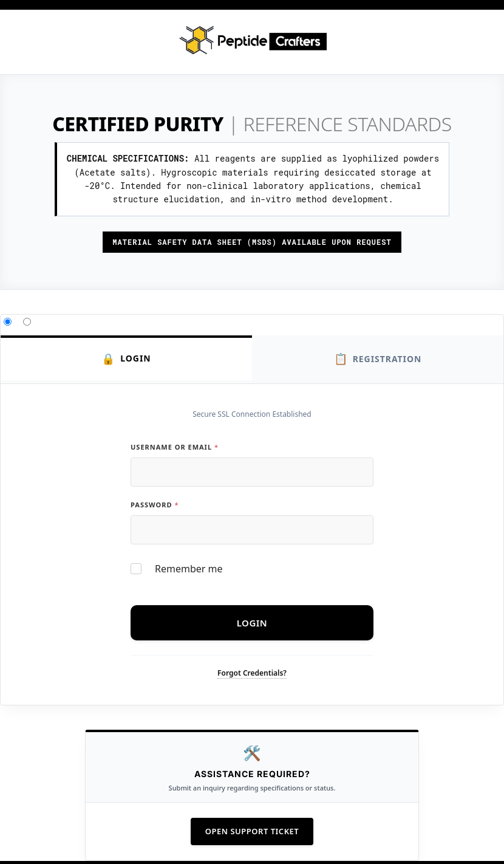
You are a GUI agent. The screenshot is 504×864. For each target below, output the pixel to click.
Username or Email (174, 447)
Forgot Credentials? (252, 673)
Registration (377, 359)
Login (126, 359)
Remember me (189, 569)
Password (154, 505)
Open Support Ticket (252, 831)
